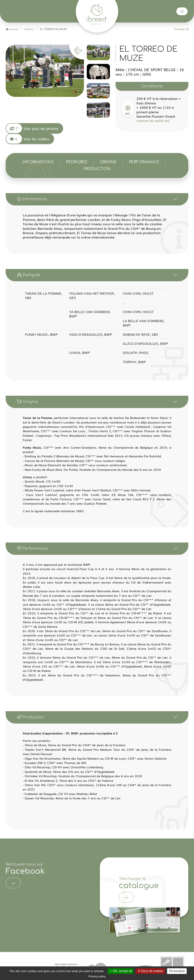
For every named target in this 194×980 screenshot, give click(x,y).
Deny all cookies (150, 971)
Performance (144, 162)
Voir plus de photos (32, 128)
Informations (38, 162)
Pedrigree (77, 162)
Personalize (177, 971)
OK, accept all (121, 971)
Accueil (12, 29)
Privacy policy (97, 976)
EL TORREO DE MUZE (53, 29)
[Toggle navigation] (182, 11)
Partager (181, 29)
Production (97, 169)
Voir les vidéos (27, 139)
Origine (108, 162)
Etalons (29, 29)
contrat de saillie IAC (153, 120)
